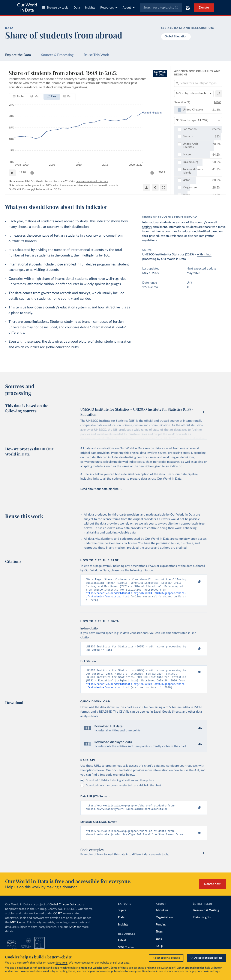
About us (162, 918)
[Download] (147, 187)
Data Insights (202, 925)
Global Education (176, 37)
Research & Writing (206, 918)
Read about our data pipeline (101, 489)
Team (159, 940)
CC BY (57, 189)
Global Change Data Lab (65, 913)
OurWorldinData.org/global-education (30, 189)
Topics (122, 918)
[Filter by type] (198, 120)
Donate (204, 8)
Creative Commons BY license (117, 543)
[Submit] (176, 8)
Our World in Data (27, 8)
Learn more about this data (92, 181)
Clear (217, 102)
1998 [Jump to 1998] (22, 173)
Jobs (159, 947)
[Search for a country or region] (198, 83)
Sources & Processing (57, 55)
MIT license (18, 931)
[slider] (32, 173)
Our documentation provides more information (137, 777)
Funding (161, 933)
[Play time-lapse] (12, 173)
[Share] (155, 187)
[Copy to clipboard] (195, 582)
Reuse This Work (96, 55)
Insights (90, 8)
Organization (164, 925)
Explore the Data (18, 55)
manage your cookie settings (202, 971)
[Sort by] (194, 94)
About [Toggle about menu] (129, 8)
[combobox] (161, 8)
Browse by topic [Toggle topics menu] (55, 8)
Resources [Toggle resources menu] (109, 8)
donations (61, 963)
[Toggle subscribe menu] (188, 8)
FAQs (72, 935)
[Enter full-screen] (164, 187)
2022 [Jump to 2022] (162, 173)
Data (77, 8)
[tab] (18, 96)
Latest (122, 948)
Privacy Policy (172, 971)
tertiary (147, 227)
